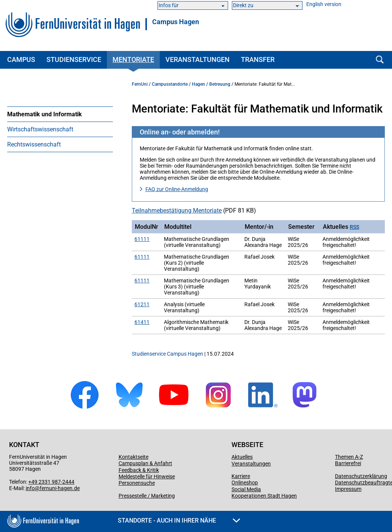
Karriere (241, 476)
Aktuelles (242, 457)
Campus (21, 59)
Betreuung (220, 84)
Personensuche (137, 483)
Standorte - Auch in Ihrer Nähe (179, 520)
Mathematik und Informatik (45, 114)
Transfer (258, 59)
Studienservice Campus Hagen (167, 354)
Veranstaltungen (198, 59)
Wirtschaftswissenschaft (40, 129)
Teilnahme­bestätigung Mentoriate (177, 210)
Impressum (348, 489)
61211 (142, 304)
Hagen (198, 84)
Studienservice (74, 59)
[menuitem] (60, 114)
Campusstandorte (170, 84)
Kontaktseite (133, 457)
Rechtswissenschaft (34, 144)
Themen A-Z (349, 457)
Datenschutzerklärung (361, 476)
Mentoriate (133, 59)
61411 (142, 322)
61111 (142, 239)
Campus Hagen (176, 22)
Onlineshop (245, 483)
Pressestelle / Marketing (147, 496)
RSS (354, 227)
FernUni (140, 84)
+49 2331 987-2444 (51, 482)
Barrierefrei (348, 463)
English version (324, 4)
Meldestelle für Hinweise (147, 476)
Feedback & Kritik (139, 470)
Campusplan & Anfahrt (145, 463)
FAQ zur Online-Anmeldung (177, 189)
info (30, 488)
